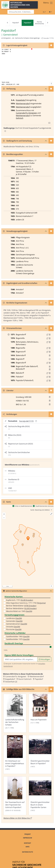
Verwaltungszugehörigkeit (15, 231)
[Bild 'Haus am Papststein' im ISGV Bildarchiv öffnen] (40, 713)
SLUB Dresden (27, 600)
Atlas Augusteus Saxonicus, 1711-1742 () (26, 603)
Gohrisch (20, 118)
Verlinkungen (10, 414)
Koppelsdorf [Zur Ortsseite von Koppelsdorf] (10, 679)
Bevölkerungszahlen (13, 154)
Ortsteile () (13, 627)
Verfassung (9, 89)
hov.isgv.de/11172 (26, 421)
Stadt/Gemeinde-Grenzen (45, 506)
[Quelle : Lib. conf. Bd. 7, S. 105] (50, 355)
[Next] (47, 23)
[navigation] (27, 23)
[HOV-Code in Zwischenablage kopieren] (42, 38)
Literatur (8, 390)
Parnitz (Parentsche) (39, 23)
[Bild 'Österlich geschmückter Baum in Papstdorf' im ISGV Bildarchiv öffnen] (40, 754)
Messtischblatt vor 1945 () (19, 611)
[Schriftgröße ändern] (44, 12)
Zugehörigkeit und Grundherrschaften (20, 283)
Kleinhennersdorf (23, 104)
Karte (7, 502)
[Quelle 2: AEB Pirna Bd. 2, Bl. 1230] (50, 369)
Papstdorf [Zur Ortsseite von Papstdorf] (39, 679)
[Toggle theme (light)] (50, 12)
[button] (50, 335)
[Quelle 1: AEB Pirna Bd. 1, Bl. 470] (50, 367)
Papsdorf (16, 23)
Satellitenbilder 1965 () (18, 637)
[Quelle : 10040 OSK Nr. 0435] (50, 373)
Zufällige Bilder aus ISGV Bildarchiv (19, 689)
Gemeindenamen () (17, 624)
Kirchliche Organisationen (15, 303)
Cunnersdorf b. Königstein (26, 113)
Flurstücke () (14, 629)
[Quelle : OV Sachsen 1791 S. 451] (50, 377)
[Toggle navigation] (48, 3)
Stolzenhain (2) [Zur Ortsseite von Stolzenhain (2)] (11, 682)
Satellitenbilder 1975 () (18, 639)
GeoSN (29, 611)
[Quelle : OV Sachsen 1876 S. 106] (50, 381)
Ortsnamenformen (12, 328)
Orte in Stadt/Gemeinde (24, 506)
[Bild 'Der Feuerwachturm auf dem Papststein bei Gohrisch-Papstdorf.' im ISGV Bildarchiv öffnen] (15, 796)
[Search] (21, 12)
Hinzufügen (44, 659)
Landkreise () (14, 618)
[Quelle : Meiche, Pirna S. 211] (50, 335)
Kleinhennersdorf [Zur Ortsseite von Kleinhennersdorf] (37, 677)
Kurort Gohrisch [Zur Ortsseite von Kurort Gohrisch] (25, 679)
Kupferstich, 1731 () (20, 600)
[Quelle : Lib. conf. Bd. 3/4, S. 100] (50, 342)
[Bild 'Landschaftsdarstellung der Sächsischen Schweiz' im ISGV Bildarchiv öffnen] (15, 713)
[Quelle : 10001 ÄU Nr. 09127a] (50, 363)
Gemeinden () (14, 621)
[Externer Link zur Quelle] (47, 335)
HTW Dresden (30, 606)
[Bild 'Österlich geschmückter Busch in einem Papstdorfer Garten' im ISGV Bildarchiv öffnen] (40, 796)
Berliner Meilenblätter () (21, 606)
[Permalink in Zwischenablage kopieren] (36, 421)
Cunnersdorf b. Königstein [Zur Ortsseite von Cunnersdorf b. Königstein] (16, 677)
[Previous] (8, 23)
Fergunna (41, 603)
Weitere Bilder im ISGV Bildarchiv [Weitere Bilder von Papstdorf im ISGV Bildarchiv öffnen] (18, 818)
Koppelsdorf (21, 100)
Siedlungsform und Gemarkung (17, 141)
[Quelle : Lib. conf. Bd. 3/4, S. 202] (50, 348)
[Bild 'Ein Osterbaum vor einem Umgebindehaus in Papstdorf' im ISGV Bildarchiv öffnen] (15, 754)
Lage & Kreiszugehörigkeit (15, 45)
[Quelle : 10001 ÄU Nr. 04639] (50, 352)
